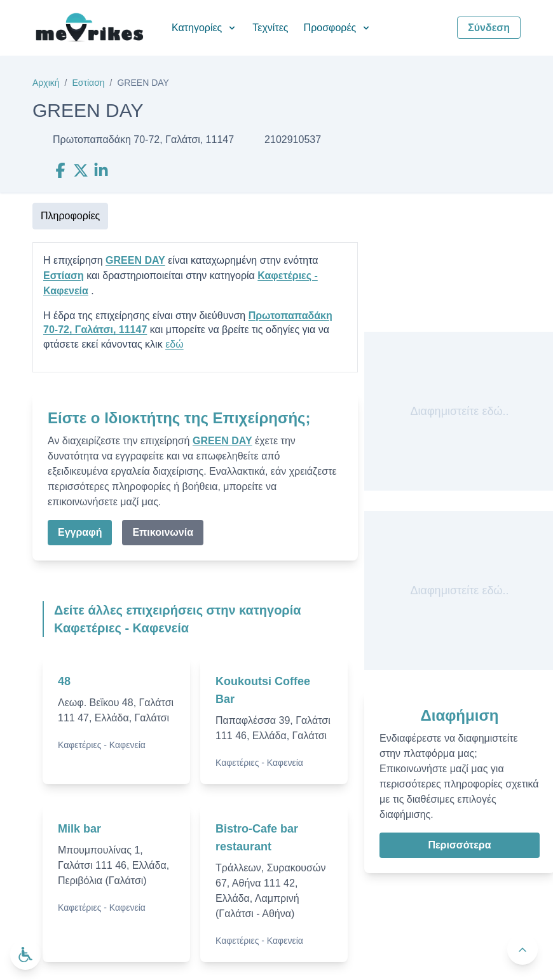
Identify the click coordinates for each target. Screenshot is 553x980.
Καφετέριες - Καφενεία (102, 745)
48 (64, 681)
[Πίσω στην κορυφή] (522, 949)
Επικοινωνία (163, 532)
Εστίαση (88, 83)
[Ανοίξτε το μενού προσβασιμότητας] (25, 955)
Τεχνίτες (270, 28)
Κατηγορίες (204, 28)
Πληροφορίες (70, 216)
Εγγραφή (80, 532)
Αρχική (46, 83)
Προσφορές (338, 28)
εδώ (174, 344)
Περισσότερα (459, 845)
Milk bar (79, 829)
